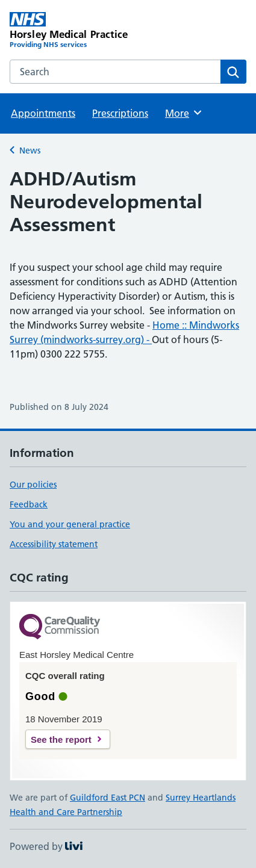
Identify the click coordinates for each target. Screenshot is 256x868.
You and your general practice (70, 524)
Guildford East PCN (108, 798)
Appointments (43, 113)
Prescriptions (120, 113)
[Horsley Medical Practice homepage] (69, 31)
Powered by (46, 846)
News (30, 150)
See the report (61, 739)
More (184, 113)
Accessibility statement (54, 544)
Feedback (29, 504)
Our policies (33, 485)
